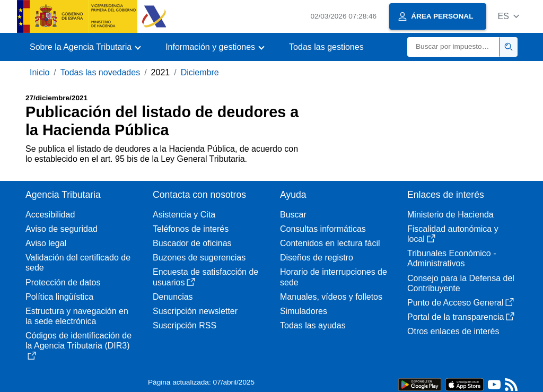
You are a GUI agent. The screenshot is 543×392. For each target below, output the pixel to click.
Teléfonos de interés (191, 229)
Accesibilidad (50, 215)
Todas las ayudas (313, 325)
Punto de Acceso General (461, 303)
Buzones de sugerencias (199, 258)
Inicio (40, 72)
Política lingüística (59, 297)
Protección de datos (63, 282)
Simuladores (304, 311)
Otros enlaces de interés (453, 331)
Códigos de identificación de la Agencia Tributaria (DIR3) (78, 345)
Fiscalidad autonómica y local (453, 234)
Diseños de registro (317, 258)
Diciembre (200, 72)
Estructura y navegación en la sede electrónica (77, 316)
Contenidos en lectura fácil (330, 243)
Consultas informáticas (323, 229)
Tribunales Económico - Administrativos (452, 258)
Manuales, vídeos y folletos (331, 297)
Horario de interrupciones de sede (334, 277)
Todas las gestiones (326, 47)
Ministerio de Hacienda (450, 215)
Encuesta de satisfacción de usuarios (205, 277)
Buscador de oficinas (192, 243)
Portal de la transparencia (461, 317)
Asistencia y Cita (184, 215)
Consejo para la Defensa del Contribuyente (461, 283)
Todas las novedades (100, 72)
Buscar (293, 215)
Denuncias (173, 297)
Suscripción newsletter (195, 311)
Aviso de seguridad (62, 229)
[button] (508, 16)
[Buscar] (453, 47)
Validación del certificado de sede (78, 263)
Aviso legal (46, 243)
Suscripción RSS (185, 325)
